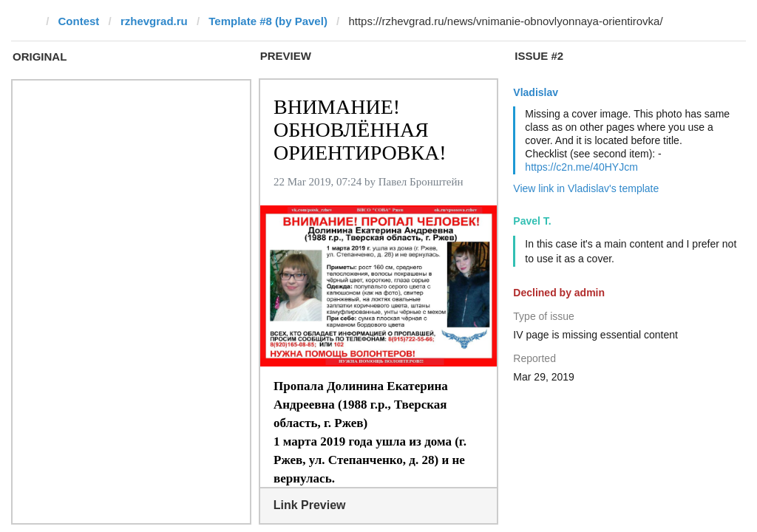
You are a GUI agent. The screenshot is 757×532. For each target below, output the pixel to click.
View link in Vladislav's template (586, 188)
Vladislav (536, 92)
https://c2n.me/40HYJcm (581, 167)
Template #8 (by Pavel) (268, 21)
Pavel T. (532, 221)
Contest (79, 21)
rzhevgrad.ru (154, 21)
